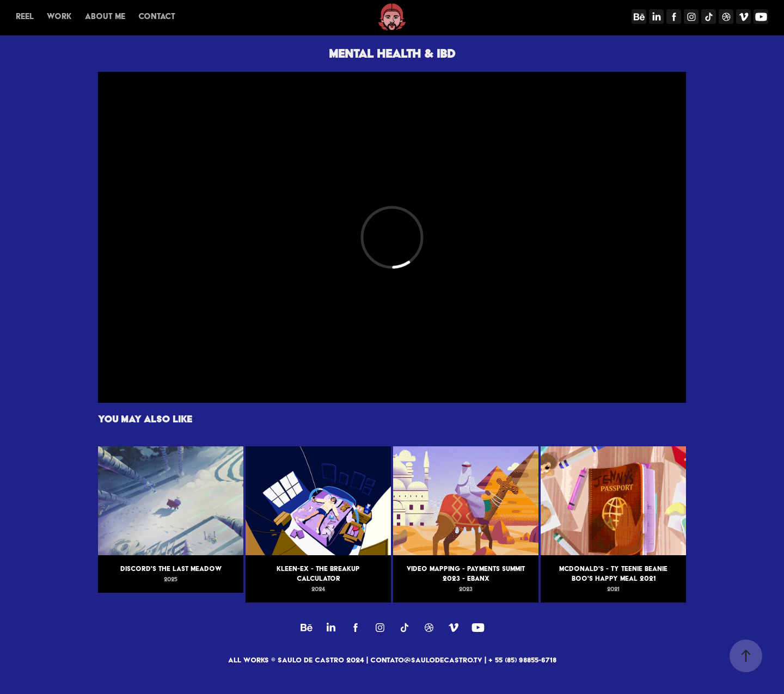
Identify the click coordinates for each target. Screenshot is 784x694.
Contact (157, 16)
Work (59, 16)
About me (105, 16)
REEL (25, 16)
